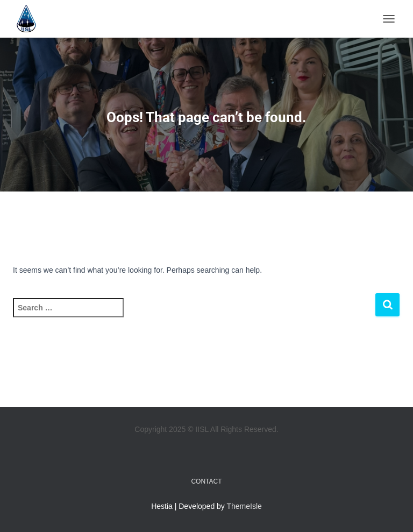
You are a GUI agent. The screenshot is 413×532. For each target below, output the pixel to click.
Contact (206, 481)
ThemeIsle (244, 506)
